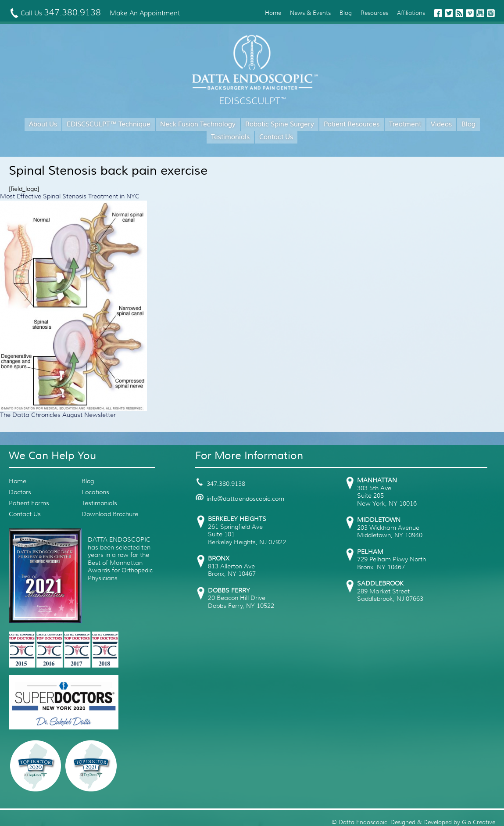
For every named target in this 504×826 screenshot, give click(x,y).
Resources (374, 13)
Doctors (20, 492)
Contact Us (276, 137)
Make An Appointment (145, 13)
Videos (441, 124)
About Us (43, 124)
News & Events (310, 13)
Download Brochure (110, 514)
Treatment (405, 124)
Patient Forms (29, 503)
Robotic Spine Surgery (280, 124)
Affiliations (411, 13)
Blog (346, 13)
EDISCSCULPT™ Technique (109, 124)
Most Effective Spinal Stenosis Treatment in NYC (70, 196)
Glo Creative (479, 822)
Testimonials (230, 137)
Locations (95, 492)
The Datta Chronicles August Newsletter (58, 415)
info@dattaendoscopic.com (240, 499)
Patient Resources (352, 124)
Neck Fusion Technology (198, 124)
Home (273, 13)
